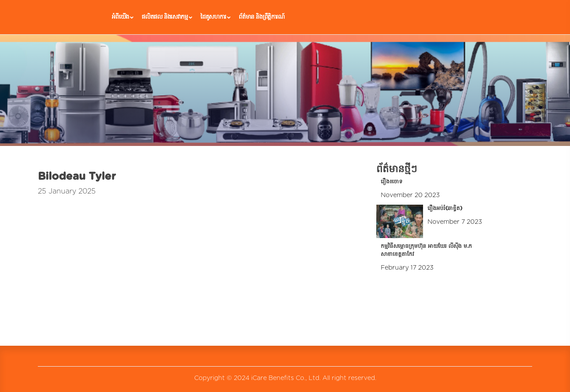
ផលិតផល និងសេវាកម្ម (167, 17)
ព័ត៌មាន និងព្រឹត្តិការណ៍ (262, 17)
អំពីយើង (122, 17)
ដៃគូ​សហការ (215, 17)
